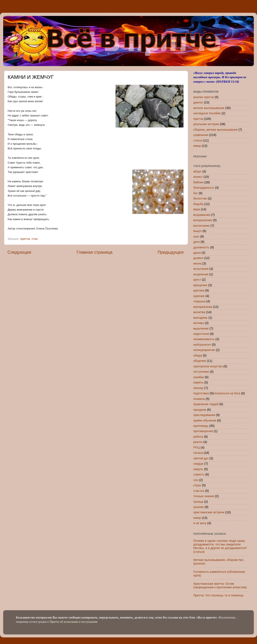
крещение (200, 285)
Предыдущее (171, 252)
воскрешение (203, 220)
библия (198, 182)
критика (199, 290)
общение (200, 361)
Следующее (19, 252)
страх (197, 485)
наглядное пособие (207, 113)
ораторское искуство (208, 366)
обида (198, 355)
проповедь (201, 426)
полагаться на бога (227, 393)
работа (198, 437)
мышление (201, 328)
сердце (198, 464)
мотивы (199, 323)
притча (25, 239)
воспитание (201, 226)
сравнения (201, 135)
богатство (200, 198)
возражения (202, 215)
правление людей (206, 404)
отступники (201, 372)
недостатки (201, 334)
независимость (204, 339)
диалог (198, 102)
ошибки (199, 377)
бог (196, 193)
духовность (201, 247)
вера (197, 209)
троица (198, 502)
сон (196, 480)
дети (197, 242)
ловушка (199, 301)
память (198, 382)
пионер (198, 388)
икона (197, 263)
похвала (199, 399)
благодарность (204, 188)
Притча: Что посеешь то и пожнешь (218, 595)
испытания (201, 269)
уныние (198, 507)
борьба (198, 204)
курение (199, 296)
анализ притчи (204, 97)
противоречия (203, 431)
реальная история (206, 124)
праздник (200, 410)
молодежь (200, 318)
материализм (203, 307)
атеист (198, 177)
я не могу (200, 523)
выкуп (197, 231)
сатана (198, 453)
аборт (197, 171)
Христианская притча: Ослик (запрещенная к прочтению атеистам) (220, 585)
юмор (197, 146)
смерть (198, 469)
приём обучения (205, 420)
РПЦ (197, 447)
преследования (204, 415)
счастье (199, 491)
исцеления (201, 274)
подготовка (201, 393)
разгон (198, 442)
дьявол (198, 258)
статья (198, 140)
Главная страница (94, 252)
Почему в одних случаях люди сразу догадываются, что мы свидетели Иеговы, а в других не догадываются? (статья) (220, 546)
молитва (199, 312)
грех (196, 236)
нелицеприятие (204, 350)
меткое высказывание (209, 108)
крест (197, 280)
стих (35, 239)
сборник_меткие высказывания (215, 130)
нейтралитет (202, 345)
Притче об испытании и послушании (73, 622)
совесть (199, 474)
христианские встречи (209, 512)
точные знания (204, 496)
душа (197, 253)
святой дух (201, 458)
